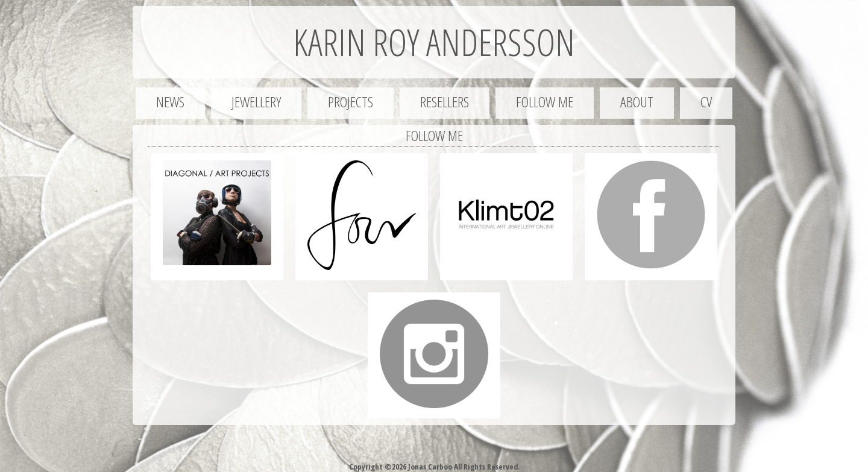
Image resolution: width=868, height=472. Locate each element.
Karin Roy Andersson (434, 42)
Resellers (445, 102)
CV (706, 102)
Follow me (545, 102)
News (170, 102)
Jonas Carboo (429, 467)
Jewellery (256, 102)
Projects (351, 102)
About (637, 102)
